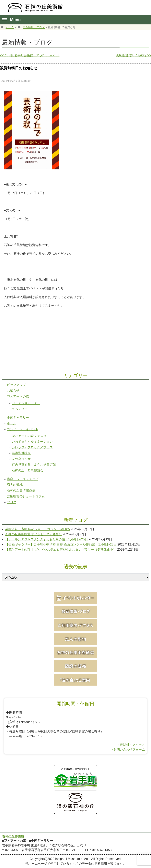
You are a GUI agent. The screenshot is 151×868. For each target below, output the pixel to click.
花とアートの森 (18, 396)
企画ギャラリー (18, 418)
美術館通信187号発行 (134, 55)
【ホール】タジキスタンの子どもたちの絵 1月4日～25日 (47, 539)
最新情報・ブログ (34, 27)
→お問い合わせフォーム (128, 750)
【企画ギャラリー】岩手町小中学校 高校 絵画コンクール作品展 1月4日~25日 (61, 544)
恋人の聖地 (15, 485)
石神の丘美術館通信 (21, 490)
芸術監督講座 (21, 453)
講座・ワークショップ (23, 479)
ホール (12, 423)
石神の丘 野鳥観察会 (28, 470)
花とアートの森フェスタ (29, 436)
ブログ (12, 502)
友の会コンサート (24, 459)
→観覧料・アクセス (131, 745)
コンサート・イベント (23, 429)
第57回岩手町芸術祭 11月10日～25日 (30, 55)
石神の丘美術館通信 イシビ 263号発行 (34, 534)
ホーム (10, 27)
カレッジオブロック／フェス (32, 447)
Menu (12, 20)
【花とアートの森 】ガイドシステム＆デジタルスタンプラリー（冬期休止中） (61, 550)
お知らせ (13, 391)
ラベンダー (20, 409)
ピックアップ (16, 385)
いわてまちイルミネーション (32, 442)
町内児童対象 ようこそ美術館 (34, 465)
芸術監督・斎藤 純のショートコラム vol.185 (38, 529)
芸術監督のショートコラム (26, 496)
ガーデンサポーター (26, 403)
